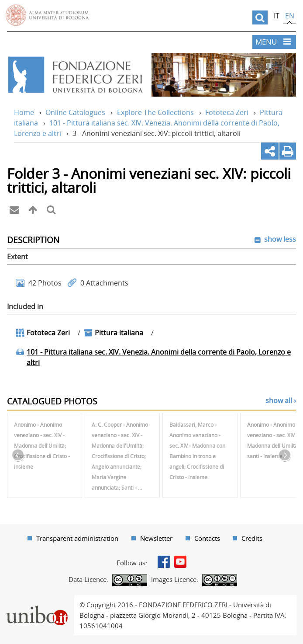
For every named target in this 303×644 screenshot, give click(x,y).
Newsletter (156, 538)
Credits (252, 538)
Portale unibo (37, 600)
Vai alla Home (75, 75)
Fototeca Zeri (227, 112)
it (277, 16)
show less (279, 239)
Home (24, 112)
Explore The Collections (155, 112)
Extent (17, 257)
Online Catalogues (75, 112)
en (290, 16)
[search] (260, 17)
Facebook (164, 562)
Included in (25, 306)
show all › (281, 400)
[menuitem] (73, 538)
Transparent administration (77, 538)
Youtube (180, 562)
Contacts (207, 538)
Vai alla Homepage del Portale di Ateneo (47, 15)
